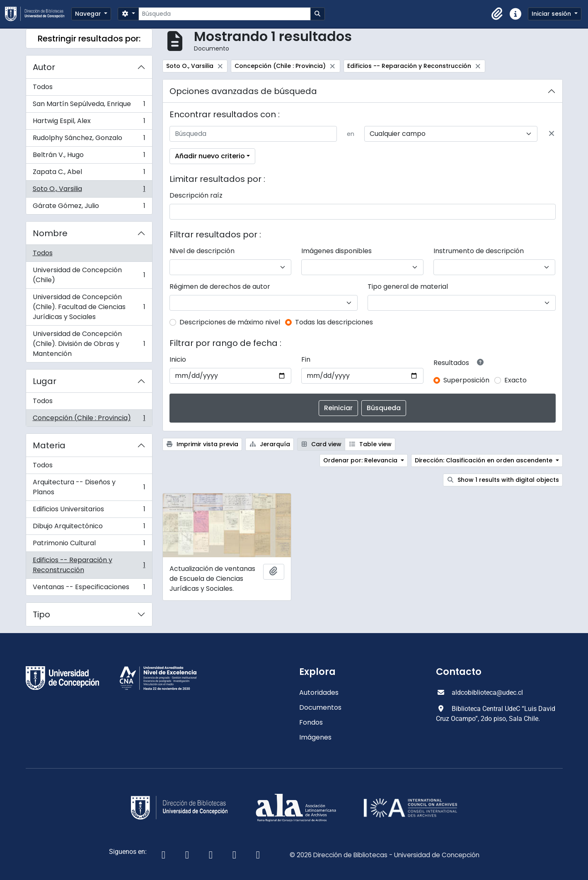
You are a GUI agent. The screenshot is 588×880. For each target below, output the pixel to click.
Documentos (320, 707)
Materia (49, 445)
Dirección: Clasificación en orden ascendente (484, 460)
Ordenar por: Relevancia (361, 460)
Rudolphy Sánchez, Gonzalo (89, 140)
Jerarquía (270, 444)
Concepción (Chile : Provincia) (89, 420)
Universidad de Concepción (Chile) (89, 275)
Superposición (466, 380)
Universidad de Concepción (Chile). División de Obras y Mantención (89, 344)
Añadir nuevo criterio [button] (210, 156)
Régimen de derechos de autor (220, 286)
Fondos (311, 722)
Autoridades (319, 693)
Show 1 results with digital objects (503, 480)
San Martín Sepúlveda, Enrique (89, 106)
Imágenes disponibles (336, 251)
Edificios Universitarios (89, 511)
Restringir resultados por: (89, 39)
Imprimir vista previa (202, 444)
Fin (306, 359)
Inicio (178, 359)
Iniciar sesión (552, 14)
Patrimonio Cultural (89, 545)
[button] (497, 14)
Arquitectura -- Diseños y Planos (89, 487)
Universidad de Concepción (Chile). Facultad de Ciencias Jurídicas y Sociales (89, 307)
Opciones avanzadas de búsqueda (243, 91)
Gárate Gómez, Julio (89, 208)
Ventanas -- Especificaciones (89, 589)
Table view (370, 444)
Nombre (50, 233)
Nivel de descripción (202, 251)
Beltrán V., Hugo (89, 157)
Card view (321, 444)
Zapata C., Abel (89, 174)
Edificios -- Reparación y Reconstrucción (89, 565)
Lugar (45, 381)
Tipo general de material (408, 286)
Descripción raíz (196, 195)
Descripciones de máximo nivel (230, 322)
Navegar (89, 14)
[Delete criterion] (552, 134)
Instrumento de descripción (479, 251)
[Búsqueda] (224, 14)
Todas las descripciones (334, 322)
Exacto (515, 380)
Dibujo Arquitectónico (89, 528)
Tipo (41, 614)
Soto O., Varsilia (89, 191)
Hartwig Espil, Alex (89, 123)
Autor (44, 67)
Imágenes (315, 737)
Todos (43, 87)
